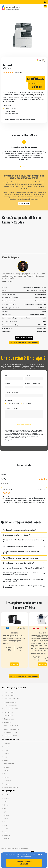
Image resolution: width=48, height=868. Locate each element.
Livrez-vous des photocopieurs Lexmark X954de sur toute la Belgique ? (22, 568)
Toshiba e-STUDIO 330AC (11, 726)
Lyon (5, 812)
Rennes (6, 829)
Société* (8, 384)
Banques (6, 784)
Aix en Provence (8, 795)
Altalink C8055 (42, 633)
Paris (5, 825)
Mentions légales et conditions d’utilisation (18, 852)
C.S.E (5, 757)
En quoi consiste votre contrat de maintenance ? (16, 535)
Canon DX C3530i (9, 692)
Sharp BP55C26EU (9, 722)
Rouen (5, 832)
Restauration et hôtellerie (11, 787)
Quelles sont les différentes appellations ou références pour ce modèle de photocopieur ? (22, 587)
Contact (3, 852)
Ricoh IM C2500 (8, 716)
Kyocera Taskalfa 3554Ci (11, 709)
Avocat (6, 750)
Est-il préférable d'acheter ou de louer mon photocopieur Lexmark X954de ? (21, 552)
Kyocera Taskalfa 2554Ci (11, 706)
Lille (5, 808)
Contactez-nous (24, 204)
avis (20, 72)
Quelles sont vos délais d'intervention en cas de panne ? (18, 546)
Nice (5, 822)
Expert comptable (9, 764)
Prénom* (28, 375)
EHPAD (6, 760)
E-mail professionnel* (12, 392)
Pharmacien (7, 781)
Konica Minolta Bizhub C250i (12, 699)
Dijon (5, 802)
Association (7, 747)
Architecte (7, 744)
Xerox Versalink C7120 (10, 732)
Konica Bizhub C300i (10, 702)
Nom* (7, 375)
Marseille (6, 815)
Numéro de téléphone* (32, 384)
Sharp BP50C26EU (9, 719)
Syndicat (6, 777)
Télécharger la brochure (24, 338)
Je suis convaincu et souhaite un (24, 342)
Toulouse (6, 839)
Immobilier (7, 767)
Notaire (6, 770)
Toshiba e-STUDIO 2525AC (11, 729)
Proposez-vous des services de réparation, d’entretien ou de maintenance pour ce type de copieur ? (23, 580)
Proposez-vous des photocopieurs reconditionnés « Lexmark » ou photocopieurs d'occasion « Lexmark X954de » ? (21, 574)
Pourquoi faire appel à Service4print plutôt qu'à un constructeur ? (21, 558)
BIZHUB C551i (14, 633)
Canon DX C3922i (9, 695)
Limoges (6, 805)
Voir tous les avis (7, 483)
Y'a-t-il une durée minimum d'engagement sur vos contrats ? (20, 530)
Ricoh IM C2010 (8, 712)
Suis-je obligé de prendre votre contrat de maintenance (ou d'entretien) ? (23, 541)
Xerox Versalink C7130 (10, 736)
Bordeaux (6, 798)
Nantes (6, 818)
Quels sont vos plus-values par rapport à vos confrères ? (18, 563)
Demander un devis (24, 863)
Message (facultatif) (12, 409)
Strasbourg (7, 835)
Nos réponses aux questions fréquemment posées (19, 120)
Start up (6, 774)
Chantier (6, 754)
